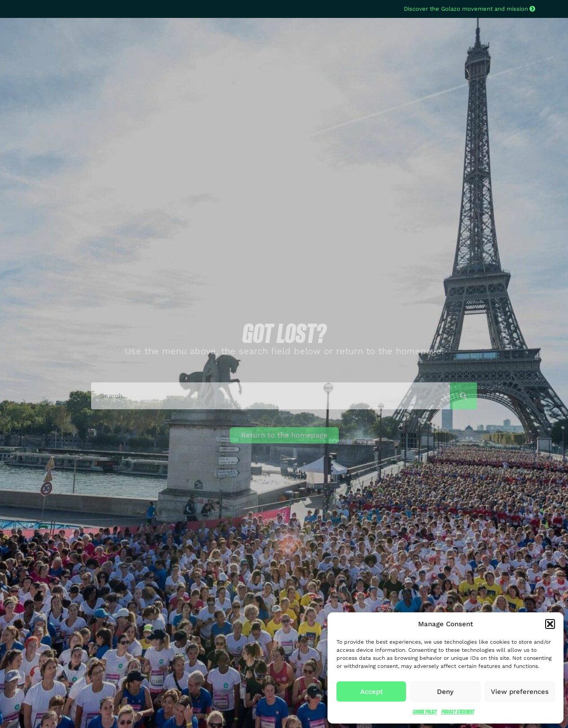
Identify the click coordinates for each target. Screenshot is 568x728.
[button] (550, 624)
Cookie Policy (425, 712)
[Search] (463, 396)
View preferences (520, 692)
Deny (445, 692)
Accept (371, 692)
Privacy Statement (458, 712)
